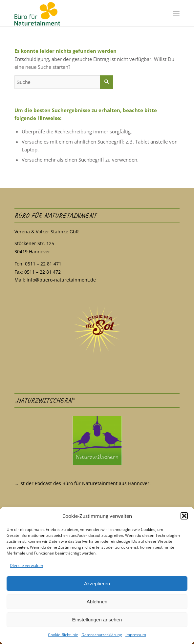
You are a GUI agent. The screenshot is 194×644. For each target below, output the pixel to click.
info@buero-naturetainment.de (61, 280)
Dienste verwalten (26, 566)
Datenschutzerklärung (102, 635)
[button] (184, 516)
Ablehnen (97, 602)
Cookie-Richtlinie (63, 635)
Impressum (136, 635)
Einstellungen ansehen (97, 620)
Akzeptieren (97, 584)
